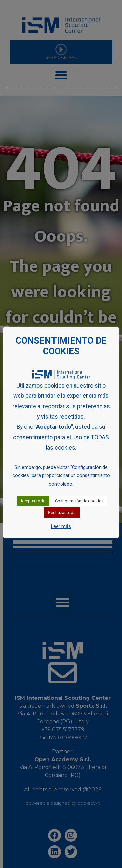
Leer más (61, 526)
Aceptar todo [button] (33, 501)
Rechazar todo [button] (62, 513)
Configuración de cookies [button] (79, 501)
